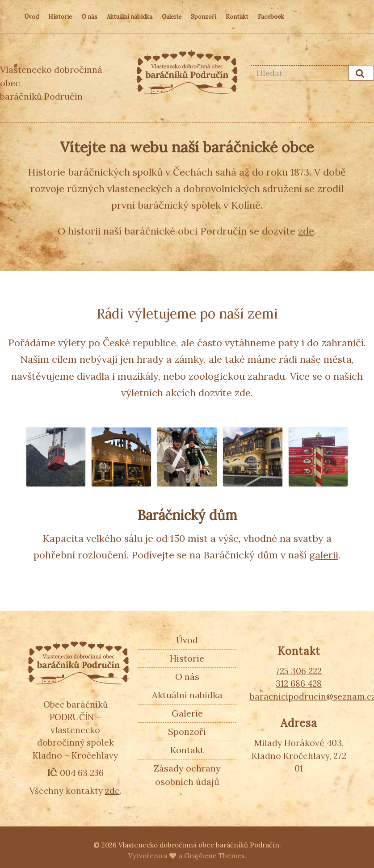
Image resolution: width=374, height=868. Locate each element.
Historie (60, 17)
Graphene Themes (214, 856)
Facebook (271, 17)
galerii (324, 555)
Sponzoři (204, 17)
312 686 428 (299, 683)
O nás (89, 17)
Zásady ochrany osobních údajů (187, 775)
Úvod (32, 17)
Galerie (172, 17)
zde (306, 231)
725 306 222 (299, 671)
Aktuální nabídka (130, 17)
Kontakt (237, 17)
